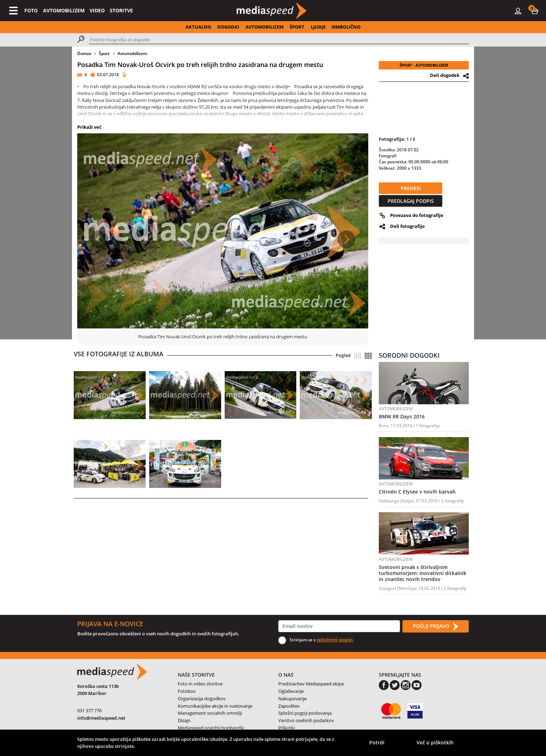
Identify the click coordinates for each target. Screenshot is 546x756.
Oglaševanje (291, 691)
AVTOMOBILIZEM (64, 10)
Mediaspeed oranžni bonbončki (211, 728)
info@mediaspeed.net (101, 718)
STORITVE (121, 10)
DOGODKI (228, 27)
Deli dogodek (445, 75)
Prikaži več (89, 127)
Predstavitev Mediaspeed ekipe (311, 684)
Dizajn (184, 720)
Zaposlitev (289, 706)
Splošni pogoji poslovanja (305, 713)
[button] (535, 11)
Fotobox (187, 691)
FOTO (31, 10)
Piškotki (287, 728)
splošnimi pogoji (335, 640)
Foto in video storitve (200, 684)
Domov (84, 53)
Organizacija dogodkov (202, 698)
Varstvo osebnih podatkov (306, 720)
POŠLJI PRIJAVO (436, 627)
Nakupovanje (292, 698)
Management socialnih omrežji (210, 713)
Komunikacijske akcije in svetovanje (215, 706)
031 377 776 (89, 710)
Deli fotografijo (407, 226)
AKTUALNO (198, 27)
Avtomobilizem (132, 53)
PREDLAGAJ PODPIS (411, 201)
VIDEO (97, 10)
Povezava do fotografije (417, 215)
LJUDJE (318, 27)
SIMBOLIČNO (346, 27)
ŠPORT (297, 27)
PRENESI (411, 188)
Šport (104, 53)
